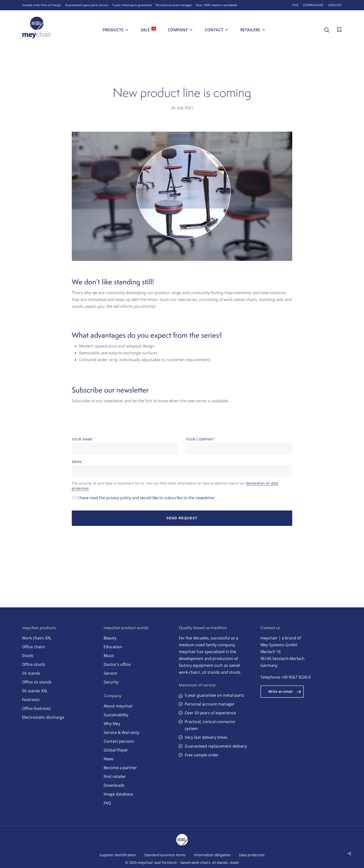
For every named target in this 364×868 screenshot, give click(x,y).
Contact (217, 30)
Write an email (285, 692)
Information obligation (212, 855)
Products (116, 30)
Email (182, 468)
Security (111, 682)
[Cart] (339, 30)
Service (110, 673)
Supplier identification (118, 855)
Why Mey (112, 724)
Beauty (110, 638)
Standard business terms (165, 855)
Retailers (253, 30)
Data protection (252, 855)
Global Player (116, 750)
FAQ (107, 803)
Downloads (114, 785)
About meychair (118, 706)
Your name (125, 446)
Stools (28, 656)
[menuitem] (335, 5)
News (109, 759)
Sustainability (116, 715)
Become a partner (120, 768)
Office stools (34, 664)
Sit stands (31, 673)
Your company (239, 446)
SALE (148, 30)
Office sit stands (37, 682)
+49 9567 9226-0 (296, 677)
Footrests (31, 700)
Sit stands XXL (35, 691)
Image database (118, 794)
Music (109, 656)
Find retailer (115, 776)
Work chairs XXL (37, 638)
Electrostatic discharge (43, 717)
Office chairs (34, 647)
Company (180, 30)
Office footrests (36, 708)
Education (113, 647)
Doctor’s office (117, 664)
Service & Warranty (121, 732)
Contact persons (119, 741)
